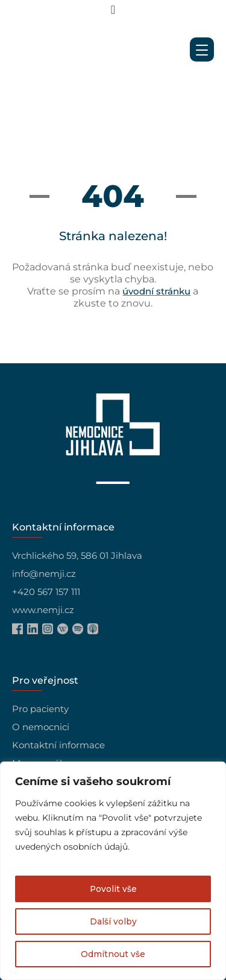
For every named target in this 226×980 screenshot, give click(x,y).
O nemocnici (41, 727)
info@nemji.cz (44, 574)
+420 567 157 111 (46, 592)
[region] (113, 871)
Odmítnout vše (113, 954)
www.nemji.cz (43, 610)
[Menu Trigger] (202, 49)
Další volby (113, 921)
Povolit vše (113, 889)
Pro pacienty (40, 709)
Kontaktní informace (58, 745)
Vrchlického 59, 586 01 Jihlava (77, 555)
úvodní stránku (156, 291)
